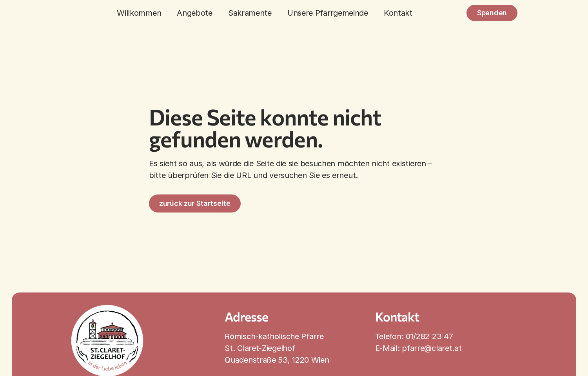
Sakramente (250, 13)
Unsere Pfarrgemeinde (328, 13)
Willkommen (139, 13)
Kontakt (398, 13)
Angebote (195, 13)
